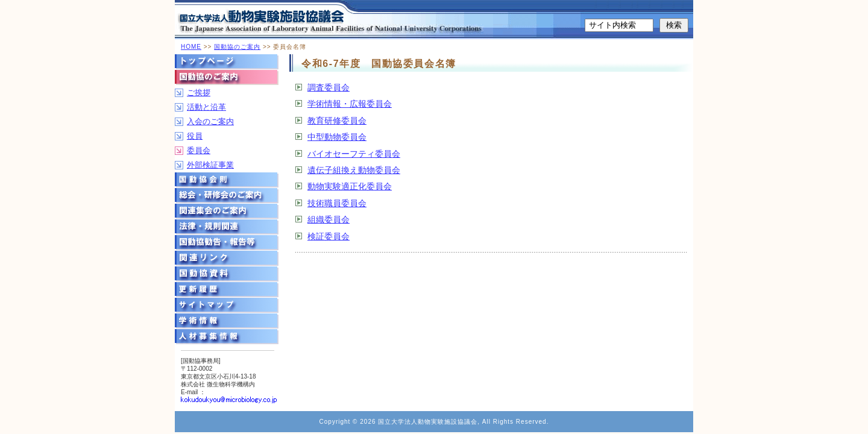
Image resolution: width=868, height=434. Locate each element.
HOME (191, 47)
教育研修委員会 (337, 121)
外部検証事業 (210, 165)
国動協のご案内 (237, 47)
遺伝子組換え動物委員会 (354, 170)
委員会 (199, 150)
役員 (195, 136)
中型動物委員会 (337, 137)
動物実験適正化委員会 (350, 186)
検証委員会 (329, 236)
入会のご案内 (210, 121)
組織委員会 (329, 219)
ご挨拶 (199, 93)
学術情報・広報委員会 (350, 104)
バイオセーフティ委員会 (354, 154)
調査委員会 (329, 87)
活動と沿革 (206, 107)
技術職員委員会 (337, 203)
